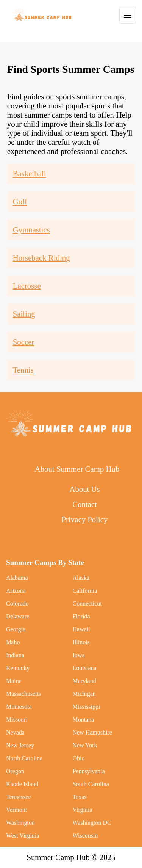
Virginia (83, 810)
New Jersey (20, 745)
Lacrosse (27, 286)
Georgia (16, 629)
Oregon (15, 771)
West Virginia (23, 836)
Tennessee (19, 797)
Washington (20, 823)
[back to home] (42, 15)
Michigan (84, 694)
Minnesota (19, 707)
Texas (80, 797)
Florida (81, 616)
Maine (14, 681)
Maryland (84, 681)
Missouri (17, 720)
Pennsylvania (89, 771)
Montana (83, 720)
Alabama (17, 578)
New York (85, 745)
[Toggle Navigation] (128, 15)
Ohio (79, 758)
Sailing (24, 314)
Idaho (13, 642)
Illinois (81, 642)
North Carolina (24, 758)
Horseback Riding (41, 258)
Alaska (81, 578)
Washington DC (92, 823)
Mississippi (87, 707)
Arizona (16, 591)
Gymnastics (31, 230)
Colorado (17, 604)
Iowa (79, 655)
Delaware (18, 616)
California (85, 591)
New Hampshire (92, 732)
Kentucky (18, 668)
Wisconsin (85, 836)
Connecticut (87, 604)
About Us (84, 489)
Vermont (16, 810)
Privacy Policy (85, 519)
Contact (85, 504)
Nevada (15, 732)
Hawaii (81, 629)
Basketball (30, 173)
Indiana (15, 655)
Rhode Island (22, 784)
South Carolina (91, 784)
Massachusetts (23, 694)
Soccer (24, 342)
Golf (20, 202)
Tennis (23, 370)
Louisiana (85, 668)
